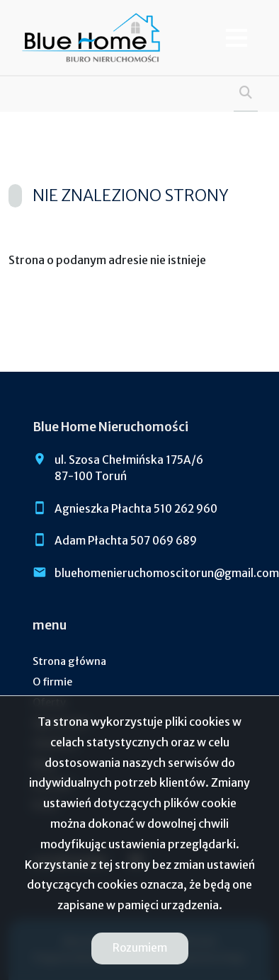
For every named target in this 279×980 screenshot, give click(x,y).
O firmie (52, 682)
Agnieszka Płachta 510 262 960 (136, 509)
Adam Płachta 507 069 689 (126, 541)
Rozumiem (140, 948)
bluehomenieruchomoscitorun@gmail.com (167, 573)
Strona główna (69, 661)
